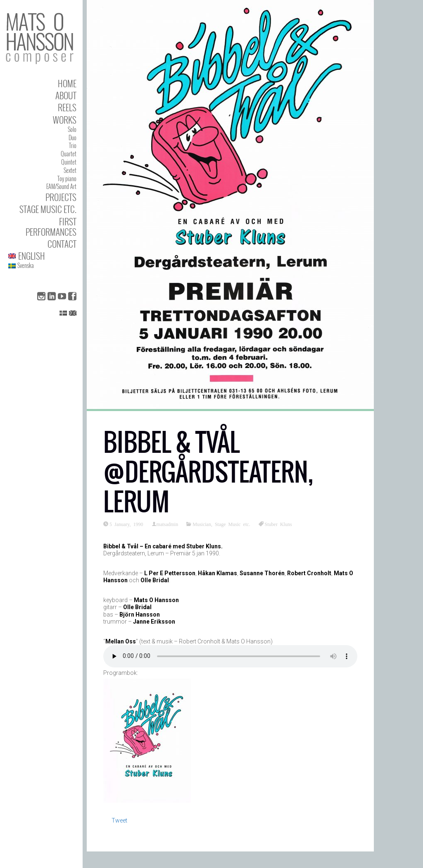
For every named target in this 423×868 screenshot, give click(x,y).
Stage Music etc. (48, 209)
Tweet (119, 820)
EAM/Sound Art (61, 186)
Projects (61, 197)
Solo (72, 129)
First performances (51, 227)
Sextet (70, 170)
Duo (72, 137)
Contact (62, 244)
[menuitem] (42, 256)
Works (65, 120)
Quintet (69, 162)
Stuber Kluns (278, 524)
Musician (202, 524)
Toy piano (67, 178)
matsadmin (168, 524)
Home (67, 83)
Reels (67, 107)
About (66, 95)
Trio (73, 145)
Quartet (69, 154)
